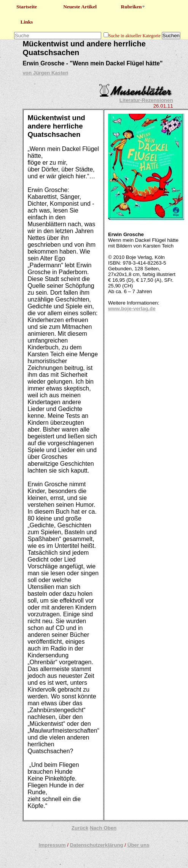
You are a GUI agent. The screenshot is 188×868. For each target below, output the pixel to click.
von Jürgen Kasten (45, 73)
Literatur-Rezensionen (146, 100)
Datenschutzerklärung (97, 845)
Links (27, 22)
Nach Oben (103, 828)
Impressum (52, 845)
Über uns (139, 845)
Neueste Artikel (80, 7)
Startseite (27, 7)
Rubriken (133, 7)
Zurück (80, 828)
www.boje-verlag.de (132, 309)
